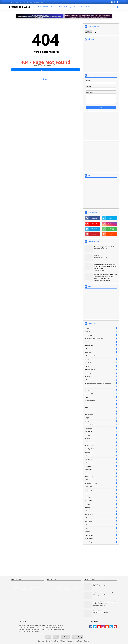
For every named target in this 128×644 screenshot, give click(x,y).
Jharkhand (102, 428)
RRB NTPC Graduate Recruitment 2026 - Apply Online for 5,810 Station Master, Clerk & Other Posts (105, 276)
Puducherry (102, 490)
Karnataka (102, 432)
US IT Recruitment (49, 7)
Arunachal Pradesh (102, 356)
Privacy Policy (28, 2)
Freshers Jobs (102, 394)
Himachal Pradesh (102, 411)
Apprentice (102, 349)
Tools (76, 7)
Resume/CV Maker (98, 611)
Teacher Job (102, 518)
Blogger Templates (52, 641)
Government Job (102, 401)
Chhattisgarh (102, 376)
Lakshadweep (102, 442)
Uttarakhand (102, 539)
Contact (96, 256)
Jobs (38, 7)
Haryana (102, 407)
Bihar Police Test (102, 369)
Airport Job (102, 335)
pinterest (94, 234)
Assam (102, 359)
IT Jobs (102, 418)
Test (102, 525)
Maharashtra (102, 452)
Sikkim (102, 507)
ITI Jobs (102, 421)
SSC (102, 511)
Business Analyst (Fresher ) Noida (104, 247)
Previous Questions (102, 483)
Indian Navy (102, 414)
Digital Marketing (65, 7)
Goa (102, 397)
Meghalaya (102, 463)
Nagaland (102, 470)
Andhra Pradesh (102, 342)
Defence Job (102, 387)
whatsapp (111, 229)
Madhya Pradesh (102, 449)
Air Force (102, 332)
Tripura (102, 532)
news (102, 473)
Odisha (102, 480)
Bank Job (102, 363)
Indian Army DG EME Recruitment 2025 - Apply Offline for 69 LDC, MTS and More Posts (105, 266)
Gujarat (102, 404)
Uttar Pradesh (102, 535)
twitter (111, 218)
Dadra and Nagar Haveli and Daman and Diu (102, 383)
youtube (94, 224)
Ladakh (102, 438)
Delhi (102, 390)
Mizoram (102, 466)
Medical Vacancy (102, 459)
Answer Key (102, 345)
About (56, 637)
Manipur (102, 456)
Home (33, 7)
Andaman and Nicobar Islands (102, 338)
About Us (12, 2)
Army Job (102, 352)
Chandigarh (102, 373)
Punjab (102, 494)
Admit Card (102, 328)
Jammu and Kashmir (102, 425)
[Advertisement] (101, 57)
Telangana (102, 521)
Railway (102, 497)
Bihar (102, 366)
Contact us (19, 2)
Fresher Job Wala (19, 7)
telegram (94, 229)
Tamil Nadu (102, 514)
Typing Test (85, 7)
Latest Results (102, 445)
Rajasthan (102, 501)
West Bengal (102, 542)
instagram (111, 224)
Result (102, 504)
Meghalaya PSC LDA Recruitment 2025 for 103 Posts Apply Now (105, 603)
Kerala (102, 435)
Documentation (38, 2)
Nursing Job (102, 476)
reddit (111, 234)
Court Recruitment (102, 380)
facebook (94, 218)
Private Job (102, 487)
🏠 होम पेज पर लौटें (45, 70)
